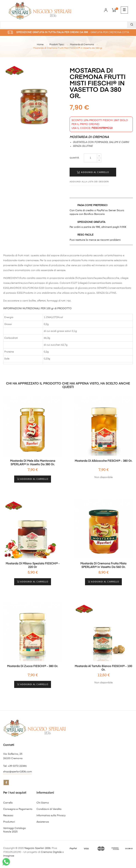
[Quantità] (90, 158)
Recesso (8, 816)
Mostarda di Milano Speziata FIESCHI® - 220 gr (33, 565)
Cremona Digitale (51, 852)
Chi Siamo (43, 803)
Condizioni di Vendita (49, 809)
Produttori (9, 822)
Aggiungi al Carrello (93, 172)
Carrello (8, 803)
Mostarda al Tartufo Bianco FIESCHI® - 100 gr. (103, 668)
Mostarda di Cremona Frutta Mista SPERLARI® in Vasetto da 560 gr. (103, 565)
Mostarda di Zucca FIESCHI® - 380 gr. (33, 666)
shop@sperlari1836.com (18, 772)
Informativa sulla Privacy (51, 816)
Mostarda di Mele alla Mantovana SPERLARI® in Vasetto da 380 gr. (33, 463)
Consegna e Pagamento (18, 809)
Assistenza (43, 822)
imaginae (9, 856)
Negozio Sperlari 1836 (37, 848)
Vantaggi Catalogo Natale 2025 (15, 830)
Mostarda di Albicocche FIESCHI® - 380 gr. (104, 461)
